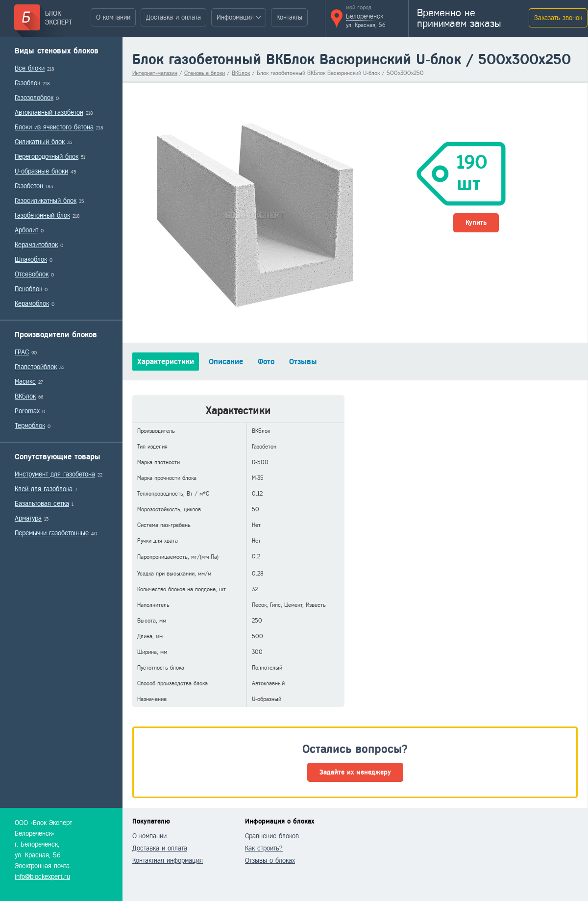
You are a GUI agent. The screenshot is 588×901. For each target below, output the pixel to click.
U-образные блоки (41, 171)
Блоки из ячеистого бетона (54, 127)
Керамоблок (32, 304)
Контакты (289, 17)
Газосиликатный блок (46, 201)
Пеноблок (28, 289)
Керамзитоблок (36, 245)
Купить (476, 223)
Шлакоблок (31, 260)
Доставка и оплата (173, 17)
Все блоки (30, 68)
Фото (266, 362)
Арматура (28, 518)
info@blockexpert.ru (42, 877)
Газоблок (27, 83)
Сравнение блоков (272, 836)
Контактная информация (168, 861)
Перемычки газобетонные (52, 533)
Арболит (26, 230)
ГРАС (22, 352)
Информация (235, 17)
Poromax (27, 411)
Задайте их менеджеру (355, 772)
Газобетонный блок (42, 215)
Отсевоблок (32, 274)
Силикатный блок (40, 142)
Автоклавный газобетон (49, 113)
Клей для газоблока (44, 489)
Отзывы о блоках (270, 861)
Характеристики (166, 362)
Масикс (25, 382)
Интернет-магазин (155, 73)
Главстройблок (36, 367)
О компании (113, 17)
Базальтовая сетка (42, 504)
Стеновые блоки (205, 73)
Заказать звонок (558, 18)
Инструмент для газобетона (55, 474)
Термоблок (30, 426)
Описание (226, 362)
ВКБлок (25, 396)
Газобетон (29, 186)
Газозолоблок (34, 98)
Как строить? (264, 848)
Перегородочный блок (47, 157)
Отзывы (303, 362)
